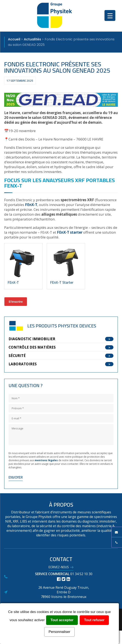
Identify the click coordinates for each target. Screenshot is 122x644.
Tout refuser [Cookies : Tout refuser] (94, 620)
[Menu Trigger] (110, 15)
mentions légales (46, 460)
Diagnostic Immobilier (32, 339)
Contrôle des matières (32, 347)
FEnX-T (31, 205)
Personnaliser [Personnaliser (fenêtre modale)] (59, 632)
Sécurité (17, 356)
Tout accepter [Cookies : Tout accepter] (62, 620)
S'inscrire (16, 302)
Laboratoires (23, 364)
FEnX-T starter (70, 232)
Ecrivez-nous (59, 568)
